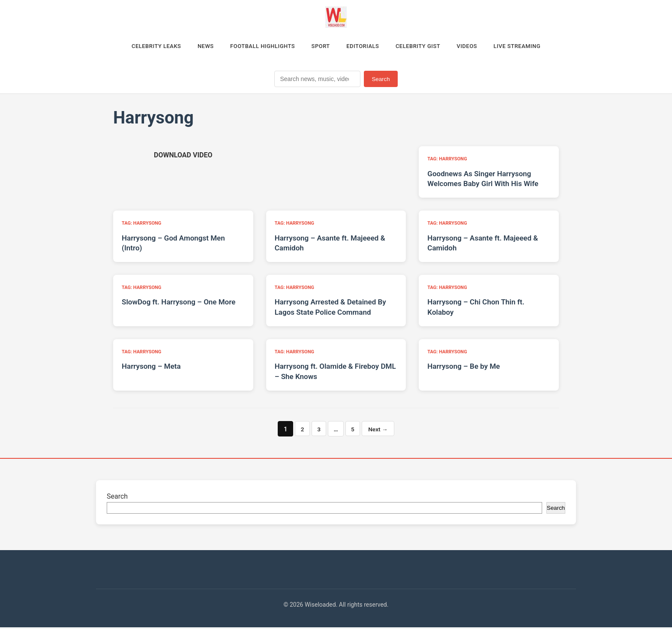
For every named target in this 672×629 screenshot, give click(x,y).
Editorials (365, 47)
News (193, 47)
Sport (319, 47)
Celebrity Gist (426, 47)
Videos (480, 47)
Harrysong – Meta (151, 368)
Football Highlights (255, 47)
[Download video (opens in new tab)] (183, 157)
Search (381, 81)
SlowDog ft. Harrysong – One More (178, 304)
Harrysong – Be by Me (463, 368)
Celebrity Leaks (139, 47)
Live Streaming (535, 47)
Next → (379, 431)
